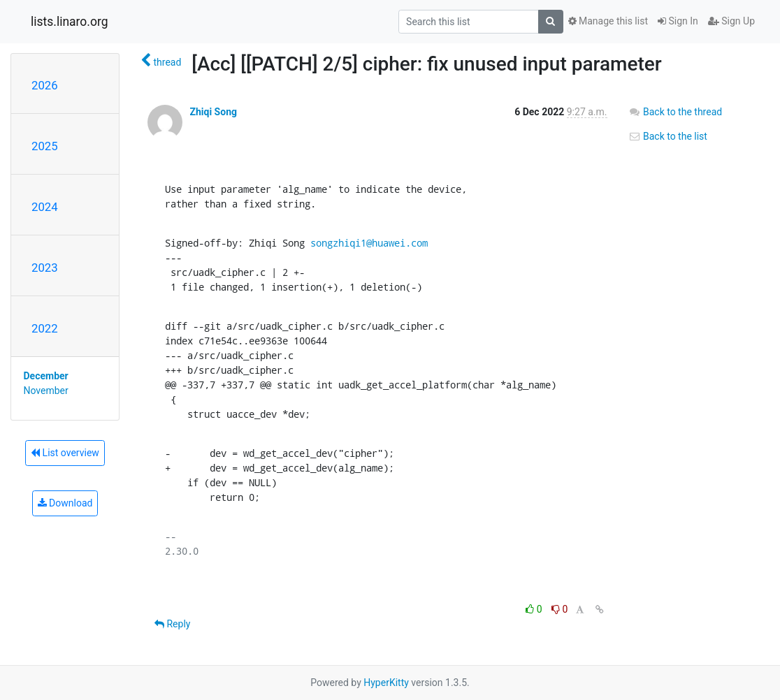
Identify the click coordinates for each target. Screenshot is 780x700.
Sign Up (731, 21)
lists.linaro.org (70, 22)
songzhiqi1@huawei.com (369, 243)
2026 (45, 85)
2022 (45, 328)
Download (65, 503)
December (46, 376)
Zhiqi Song (213, 112)
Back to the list (668, 136)
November (46, 391)
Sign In (678, 21)
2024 (45, 207)
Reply (172, 624)
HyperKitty (386, 683)
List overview (65, 453)
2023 (45, 268)
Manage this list (608, 21)
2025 (45, 146)
